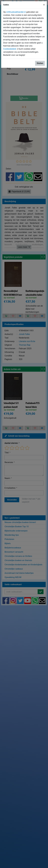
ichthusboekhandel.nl (16, 12)
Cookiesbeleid (10, 49)
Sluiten (40, 63)
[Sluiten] (44, 5)
